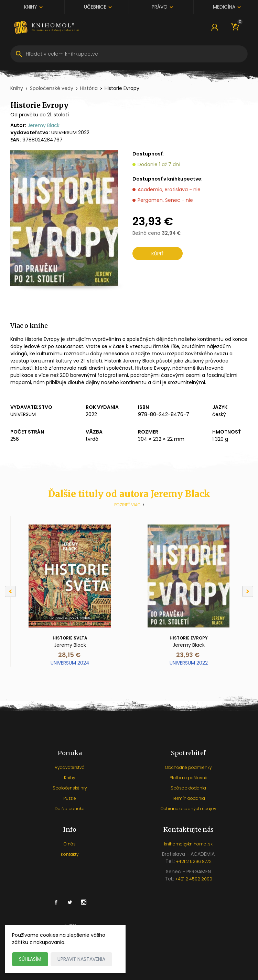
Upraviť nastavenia (81, 959)
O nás (70, 844)
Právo (160, 7)
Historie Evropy (189, 638)
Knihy (31, 7)
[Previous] (10, 591)
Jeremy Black (44, 125)
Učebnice (95, 7)
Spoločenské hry (70, 788)
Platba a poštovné (189, 778)
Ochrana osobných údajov (189, 809)
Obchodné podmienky (189, 767)
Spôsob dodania (188, 788)
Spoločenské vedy (52, 88)
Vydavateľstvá (70, 767)
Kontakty (70, 854)
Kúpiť (158, 254)
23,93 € (188, 655)
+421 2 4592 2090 (194, 879)
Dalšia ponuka (70, 809)
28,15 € (69, 655)
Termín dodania (189, 798)
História (89, 88)
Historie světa (70, 638)
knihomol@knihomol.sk (188, 844)
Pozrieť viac (127, 505)
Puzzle (70, 798)
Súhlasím (30, 959)
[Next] (248, 591)
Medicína (224, 7)
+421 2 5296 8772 (194, 861)
